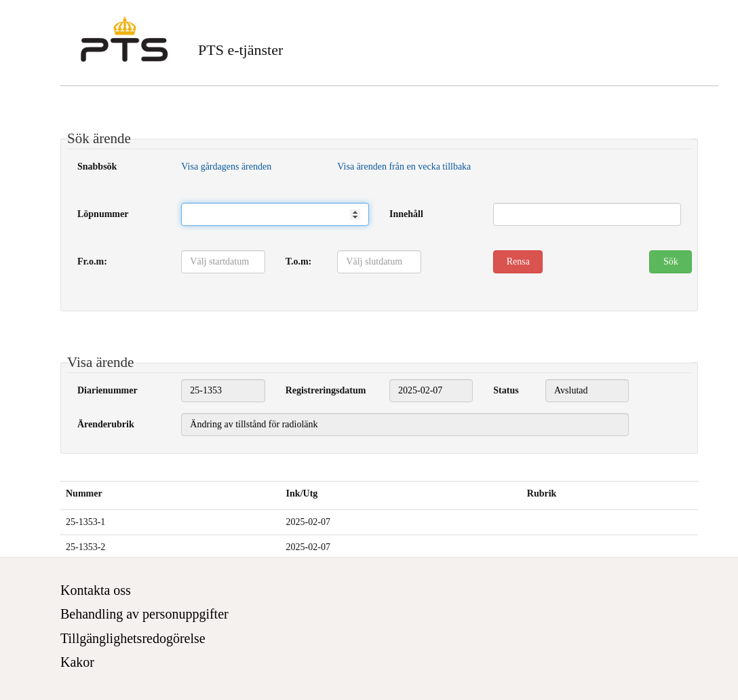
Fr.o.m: (92, 261)
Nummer (84, 493)
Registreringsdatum (326, 390)
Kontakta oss (96, 590)
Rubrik (542, 493)
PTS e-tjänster (240, 50)
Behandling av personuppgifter (144, 614)
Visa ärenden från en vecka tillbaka (404, 167)
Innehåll (406, 214)
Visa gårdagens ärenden (226, 167)
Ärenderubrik (106, 424)
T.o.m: (299, 261)
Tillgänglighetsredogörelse (133, 638)
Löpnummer (103, 214)
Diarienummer (108, 390)
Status (506, 390)
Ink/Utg (302, 493)
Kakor (77, 662)
